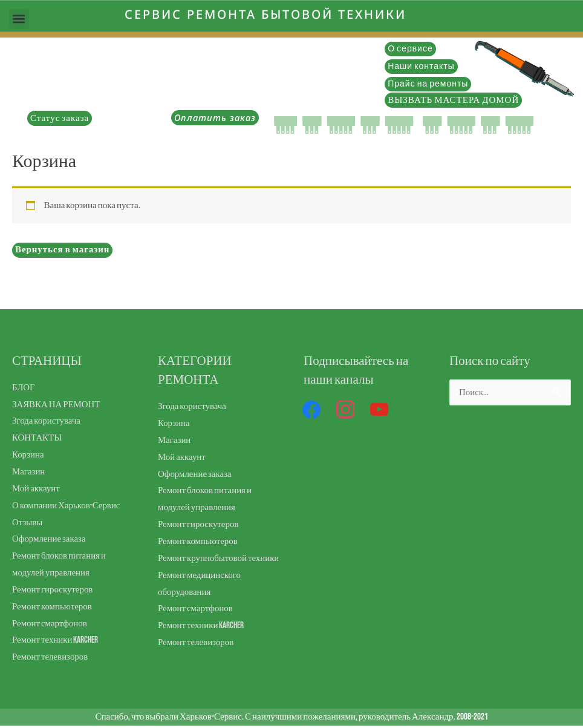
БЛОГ (24, 388)
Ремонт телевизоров (50, 657)
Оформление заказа (49, 539)
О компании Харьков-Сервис (67, 506)
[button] (19, 19)
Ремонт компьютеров (52, 607)
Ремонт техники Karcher (55, 640)
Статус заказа (60, 118)
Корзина (28, 455)
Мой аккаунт (36, 489)
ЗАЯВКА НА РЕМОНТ (57, 405)
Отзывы (28, 523)
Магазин (29, 472)
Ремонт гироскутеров (53, 590)
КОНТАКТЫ (37, 438)
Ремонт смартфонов (50, 624)
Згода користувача (47, 421)
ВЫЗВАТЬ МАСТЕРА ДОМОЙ (453, 100)
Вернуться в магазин (63, 250)
